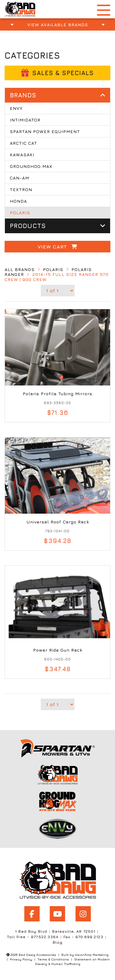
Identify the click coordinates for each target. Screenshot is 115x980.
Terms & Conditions (53, 959)
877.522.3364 (45, 937)
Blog (58, 942)
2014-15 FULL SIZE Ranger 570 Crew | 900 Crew (57, 277)
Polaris (53, 269)
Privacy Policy (21, 959)
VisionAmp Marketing (92, 955)
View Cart (57, 247)
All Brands (20, 269)
